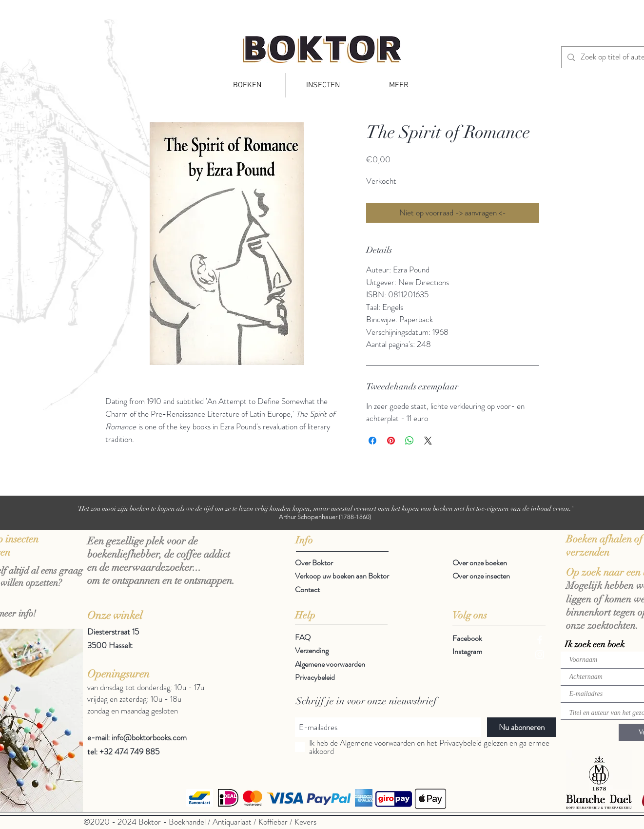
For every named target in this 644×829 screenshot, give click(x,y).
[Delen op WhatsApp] (410, 441)
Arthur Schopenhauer (308, 517)
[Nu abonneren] (522, 727)
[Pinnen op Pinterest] (391, 441)
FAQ (303, 637)
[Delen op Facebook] (372, 441)
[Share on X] (428, 441)
